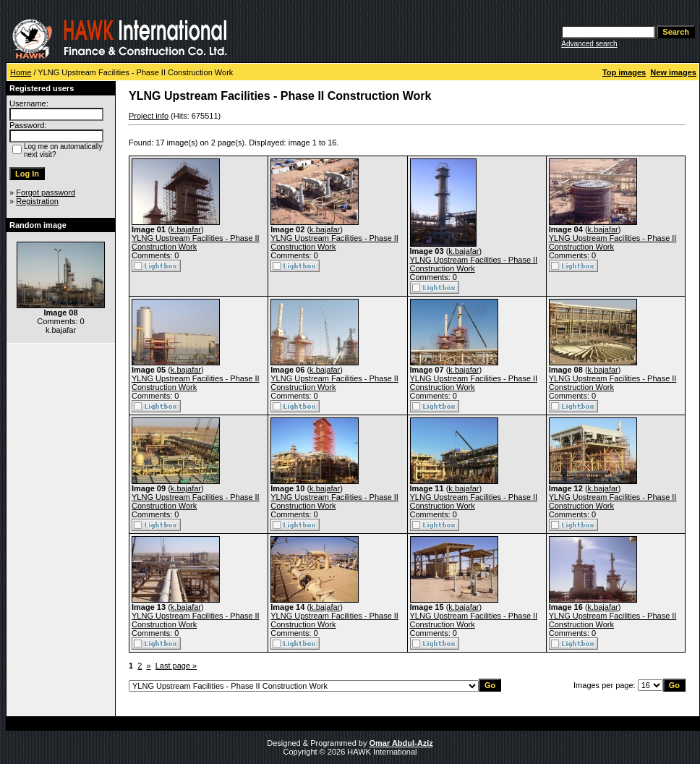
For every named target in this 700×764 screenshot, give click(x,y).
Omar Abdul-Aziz (401, 743)
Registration (37, 201)
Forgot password (46, 192)
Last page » (176, 666)
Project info (149, 116)
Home (21, 72)
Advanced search (589, 44)
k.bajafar (186, 229)
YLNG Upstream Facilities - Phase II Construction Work (196, 242)
